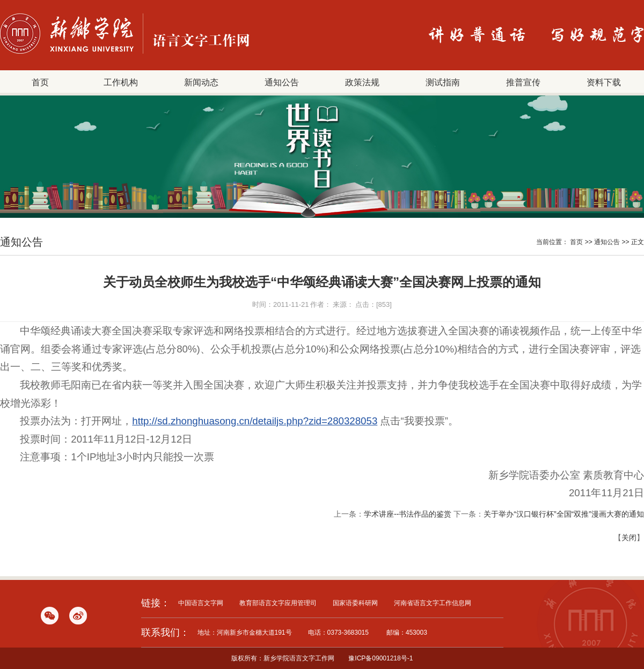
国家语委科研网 (355, 603)
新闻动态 (201, 82)
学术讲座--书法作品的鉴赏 (408, 514)
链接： (156, 603)
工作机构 (121, 82)
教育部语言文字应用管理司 (278, 603)
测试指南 (443, 82)
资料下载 (604, 82)
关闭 (629, 538)
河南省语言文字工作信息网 (433, 603)
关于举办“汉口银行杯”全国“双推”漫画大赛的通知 (564, 514)
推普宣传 (523, 82)
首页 (40, 82)
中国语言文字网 (201, 603)
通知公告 (282, 82)
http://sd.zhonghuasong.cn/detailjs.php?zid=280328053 (255, 421)
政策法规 (362, 82)
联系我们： (165, 633)
